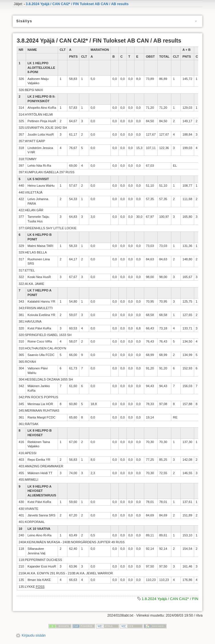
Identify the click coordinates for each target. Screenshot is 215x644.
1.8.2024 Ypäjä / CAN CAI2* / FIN (170, 599)
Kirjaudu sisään (34, 635)
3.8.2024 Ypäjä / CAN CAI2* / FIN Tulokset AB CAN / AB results (77, 4)
